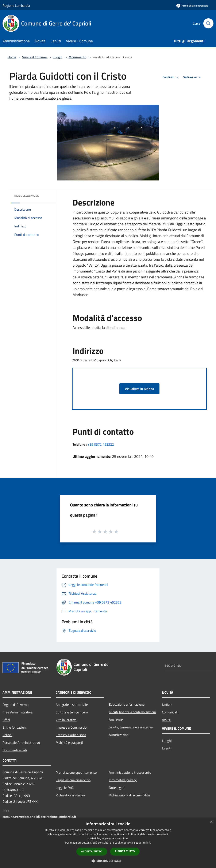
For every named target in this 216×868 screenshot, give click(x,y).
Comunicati (170, 712)
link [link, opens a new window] (149, 843)
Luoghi (58, 57)
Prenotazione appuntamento (76, 772)
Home (12, 57)
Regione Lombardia (16, 5)
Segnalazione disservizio (73, 780)
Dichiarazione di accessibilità (129, 795)
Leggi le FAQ (65, 788)
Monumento (77, 57)
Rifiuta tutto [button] (125, 851)
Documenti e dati (15, 750)
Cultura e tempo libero (72, 712)
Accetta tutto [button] (92, 851)
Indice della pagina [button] (26, 196)
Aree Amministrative (18, 712)
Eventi (167, 748)
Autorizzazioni (119, 735)
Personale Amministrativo (21, 742)
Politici (7, 735)
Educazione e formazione (127, 704)
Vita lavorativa (66, 720)
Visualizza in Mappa (139, 389)
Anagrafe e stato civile (72, 705)
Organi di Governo (16, 705)
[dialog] (108, 843)
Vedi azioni (193, 77)
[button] (108, 861)
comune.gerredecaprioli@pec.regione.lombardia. (39, 817)
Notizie (167, 705)
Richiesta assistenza (70, 795)
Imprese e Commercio (71, 727)
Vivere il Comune (35, 57)
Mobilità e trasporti (69, 742)
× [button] (211, 822)
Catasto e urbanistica (71, 735)
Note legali (117, 788)
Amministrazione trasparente (130, 772)
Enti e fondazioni (15, 727)
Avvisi (166, 720)
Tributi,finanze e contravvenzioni (132, 712)
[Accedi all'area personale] (192, 6)
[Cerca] (208, 23)
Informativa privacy (123, 780)
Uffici (6, 720)
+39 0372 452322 (101, 444)
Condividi (171, 77)
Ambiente (116, 720)
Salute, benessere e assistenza (131, 727)
